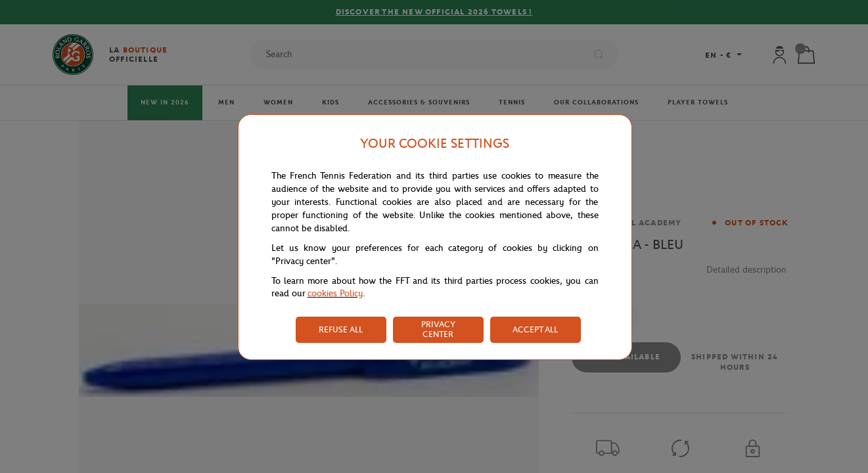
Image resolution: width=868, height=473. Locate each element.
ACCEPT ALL (535, 329)
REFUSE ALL (341, 329)
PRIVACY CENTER (438, 329)
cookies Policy (335, 293)
